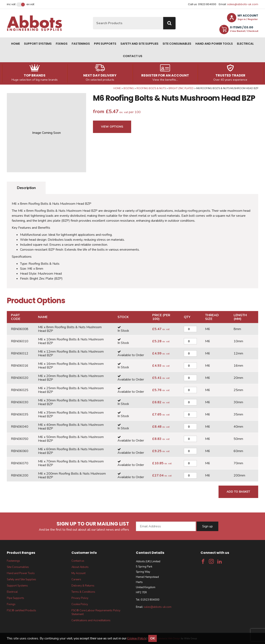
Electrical (245, 44)
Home (15, 44)
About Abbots (80, 567)
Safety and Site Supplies (139, 44)
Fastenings (81, 44)
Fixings (62, 44)
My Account (78, 573)
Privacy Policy (80, 598)
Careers (76, 579)
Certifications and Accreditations (91, 620)
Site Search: (93, 17)
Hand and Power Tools (214, 44)
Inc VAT (11, 4)
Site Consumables (177, 44)
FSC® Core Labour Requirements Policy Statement (96, 612)
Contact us (133, 56)
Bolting (129, 88)
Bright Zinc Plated (181, 88)
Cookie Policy (80, 604)
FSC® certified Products (21, 610)
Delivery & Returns (83, 586)
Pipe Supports (105, 44)
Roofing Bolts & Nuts (151, 88)
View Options (112, 127)
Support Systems (38, 44)
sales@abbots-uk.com (243, 4)
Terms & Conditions (83, 592)
